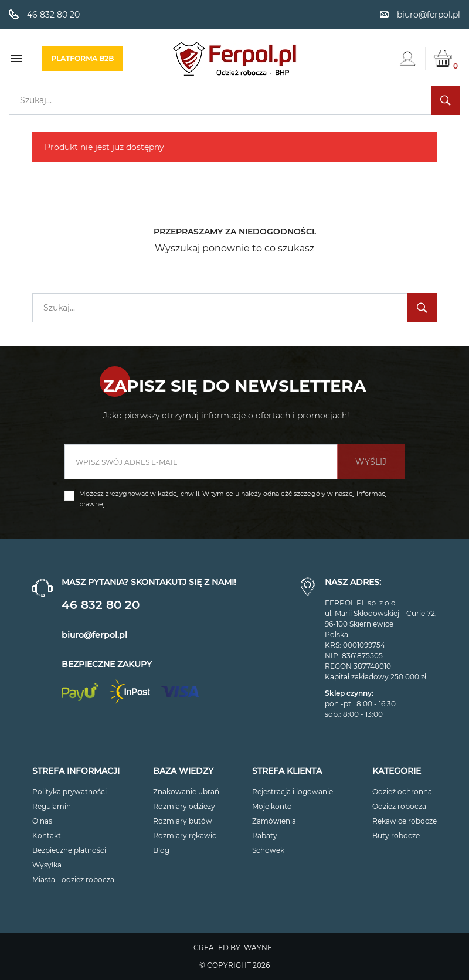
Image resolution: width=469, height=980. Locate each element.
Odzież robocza (399, 806)
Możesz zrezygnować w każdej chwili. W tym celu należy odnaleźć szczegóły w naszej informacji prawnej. (234, 499)
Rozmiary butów (183, 821)
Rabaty (265, 836)
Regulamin (52, 806)
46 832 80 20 (101, 605)
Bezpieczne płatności (69, 850)
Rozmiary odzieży (184, 806)
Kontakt (47, 836)
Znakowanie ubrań (186, 792)
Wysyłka (47, 865)
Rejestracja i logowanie (293, 792)
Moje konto (272, 806)
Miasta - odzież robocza (73, 879)
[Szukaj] (235, 100)
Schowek (268, 850)
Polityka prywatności (69, 792)
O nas (42, 821)
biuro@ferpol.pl (94, 635)
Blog (161, 850)
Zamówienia (274, 821)
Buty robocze (396, 836)
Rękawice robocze (405, 821)
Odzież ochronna (402, 792)
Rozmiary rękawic (185, 836)
